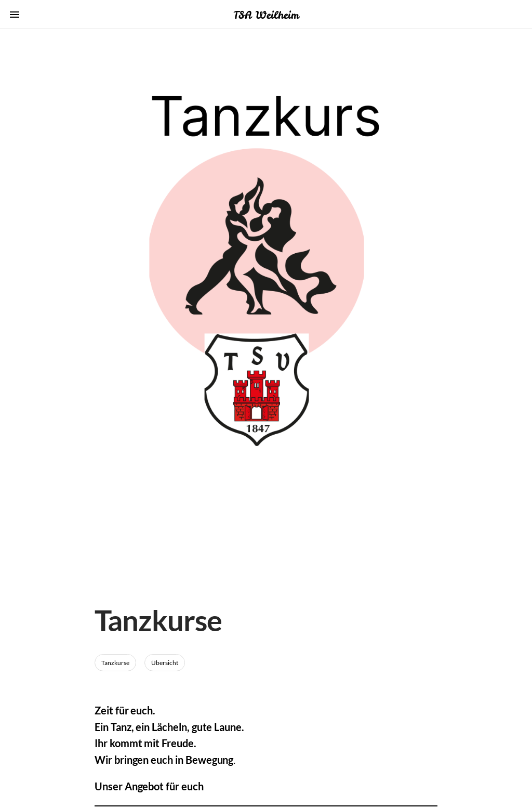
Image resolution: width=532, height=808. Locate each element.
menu (15, 15)
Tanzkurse (115, 663)
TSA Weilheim (266, 15)
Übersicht (165, 663)
